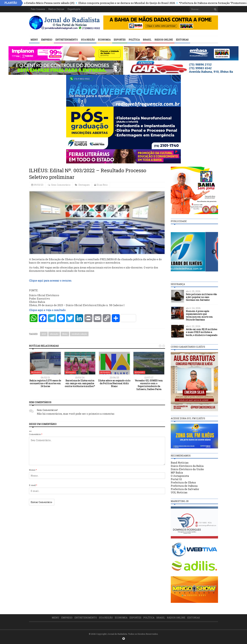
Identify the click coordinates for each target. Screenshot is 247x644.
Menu (34, 40)
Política (134, 40)
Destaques (84, 185)
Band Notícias (180, 463)
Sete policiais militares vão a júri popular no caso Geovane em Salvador (201, 297)
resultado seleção (79, 334)
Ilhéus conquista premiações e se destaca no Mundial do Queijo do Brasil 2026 (138, 3)
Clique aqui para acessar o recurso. (50, 281)
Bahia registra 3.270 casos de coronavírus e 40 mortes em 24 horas (45, 383)
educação (54, 334)
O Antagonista (180, 476)
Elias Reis (102, 185)
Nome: (33, 470)
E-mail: (33, 485)
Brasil (147, 40)
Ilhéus (65, 334)
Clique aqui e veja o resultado (47, 310)
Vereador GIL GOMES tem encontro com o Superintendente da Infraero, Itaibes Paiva (149, 385)
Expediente (74, 9)
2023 (44, 334)
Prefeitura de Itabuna (184, 486)
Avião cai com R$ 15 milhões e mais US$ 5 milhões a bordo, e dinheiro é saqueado (202, 332)
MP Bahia (177, 472)
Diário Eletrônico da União (187, 469)
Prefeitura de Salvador (185, 489)
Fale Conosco (38, 9)
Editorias (182, 40)
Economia (104, 40)
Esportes (120, 40)
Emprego (47, 40)
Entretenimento (67, 40)
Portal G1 (176, 479)
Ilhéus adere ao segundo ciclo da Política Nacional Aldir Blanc (114, 383)
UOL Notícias (179, 492)
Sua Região (88, 40)
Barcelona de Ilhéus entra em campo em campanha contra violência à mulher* (80, 383)
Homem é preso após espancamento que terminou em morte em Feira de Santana (199, 315)
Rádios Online (56, 9)
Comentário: (36, 434)
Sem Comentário (61, 185)
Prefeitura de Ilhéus (183, 482)
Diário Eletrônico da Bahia (187, 466)
